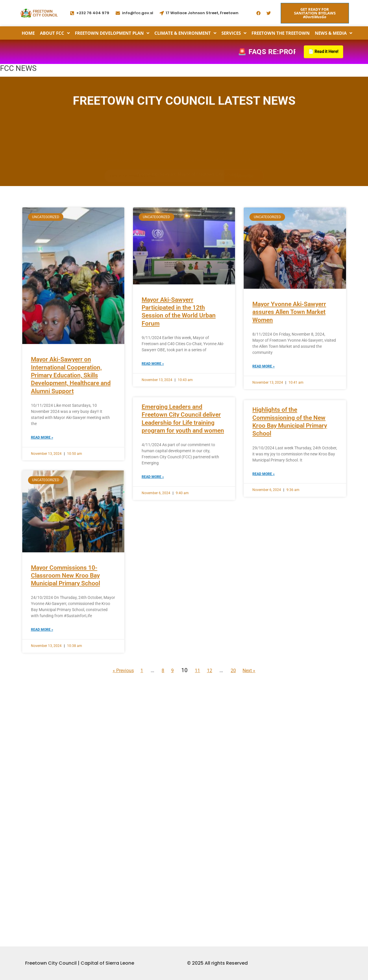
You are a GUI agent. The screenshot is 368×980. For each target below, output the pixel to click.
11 (199, 750)
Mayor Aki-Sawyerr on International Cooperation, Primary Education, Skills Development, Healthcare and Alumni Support (71, 455)
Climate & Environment (185, 33)
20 (239, 750)
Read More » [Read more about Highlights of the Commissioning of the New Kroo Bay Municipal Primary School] (263, 553)
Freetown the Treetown (281, 33)
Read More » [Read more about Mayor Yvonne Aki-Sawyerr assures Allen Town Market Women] (263, 446)
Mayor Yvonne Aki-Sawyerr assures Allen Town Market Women (289, 392)
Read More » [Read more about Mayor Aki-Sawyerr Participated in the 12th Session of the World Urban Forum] (153, 444)
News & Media (333, 33)
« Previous (115, 750)
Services (234, 33)
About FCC (55, 33)
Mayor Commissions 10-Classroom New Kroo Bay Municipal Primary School (65, 656)
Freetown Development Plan (112, 33)
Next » (258, 750)
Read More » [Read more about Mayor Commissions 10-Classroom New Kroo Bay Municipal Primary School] (42, 710)
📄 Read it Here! (322, 52)
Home (28, 33)
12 (213, 750)
